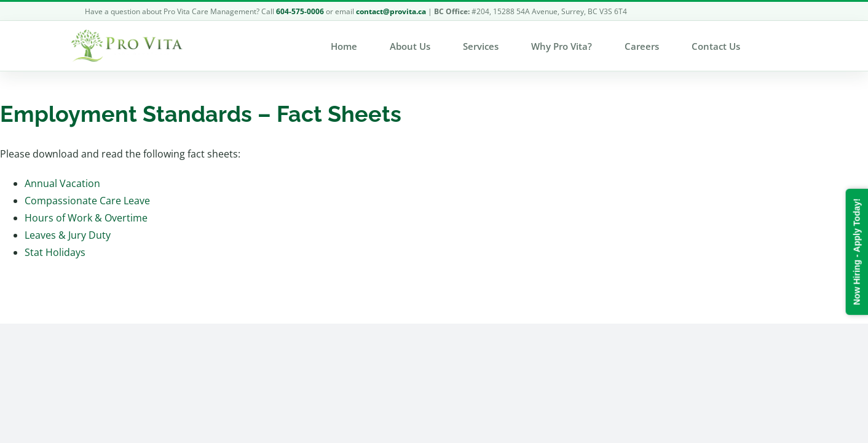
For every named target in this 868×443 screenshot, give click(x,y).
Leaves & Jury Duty (68, 235)
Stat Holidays (55, 252)
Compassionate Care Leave (87, 201)
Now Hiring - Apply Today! (856, 251)
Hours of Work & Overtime (86, 218)
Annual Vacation (62, 183)
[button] (788, 46)
